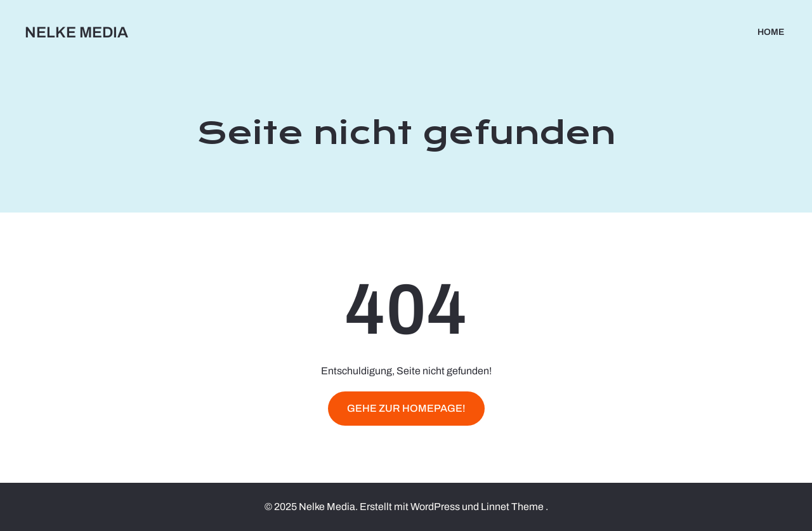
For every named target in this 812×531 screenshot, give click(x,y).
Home (771, 32)
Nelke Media (76, 32)
